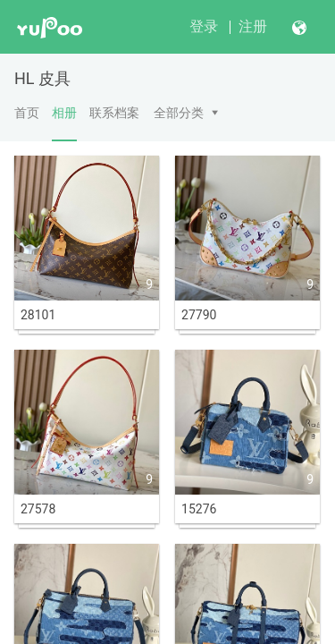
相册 (64, 123)
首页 (27, 113)
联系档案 (114, 113)
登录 (204, 26)
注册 (253, 26)
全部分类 (179, 113)
